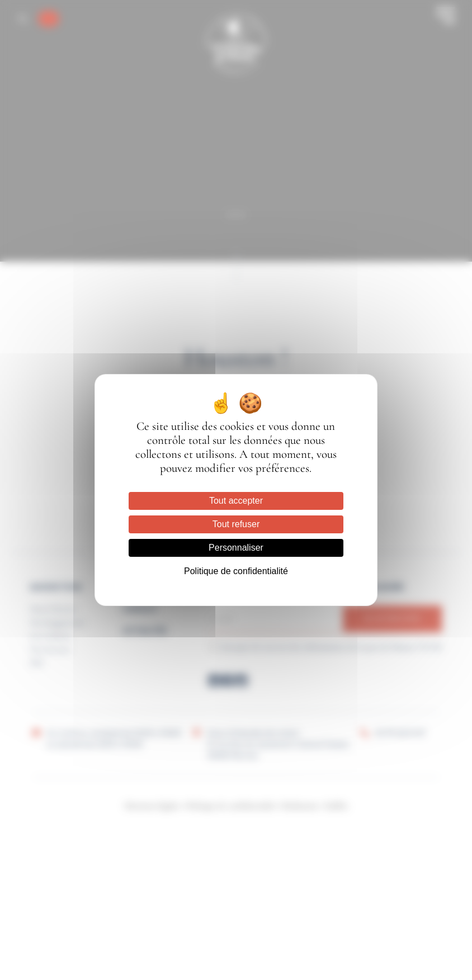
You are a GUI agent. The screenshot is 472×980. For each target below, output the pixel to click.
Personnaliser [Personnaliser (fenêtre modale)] (236, 548)
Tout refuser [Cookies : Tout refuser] (236, 524)
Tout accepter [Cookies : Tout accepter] (236, 501)
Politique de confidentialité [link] (236, 571)
